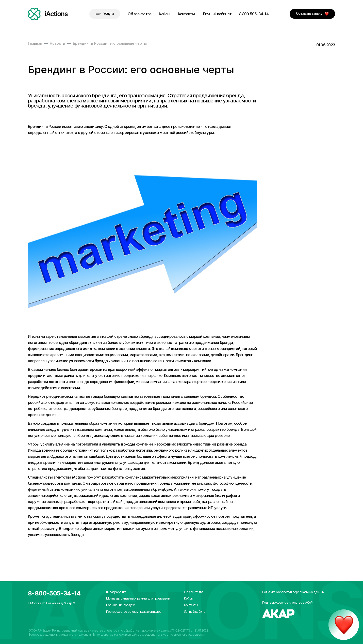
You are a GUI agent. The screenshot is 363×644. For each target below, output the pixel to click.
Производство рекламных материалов (134, 612)
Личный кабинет (217, 14)
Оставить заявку (312, 13)
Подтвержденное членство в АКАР (287, 602)
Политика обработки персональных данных (293, 592)
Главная (35, 43)
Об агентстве (139, 14)
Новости (57, 43)
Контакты (186, 14)
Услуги (105, 13)
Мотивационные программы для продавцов (138, 598)
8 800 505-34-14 (254, 14)
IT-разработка (116, 592)
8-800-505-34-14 (54, 593)
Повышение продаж (120, 605)
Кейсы (164, 14)
